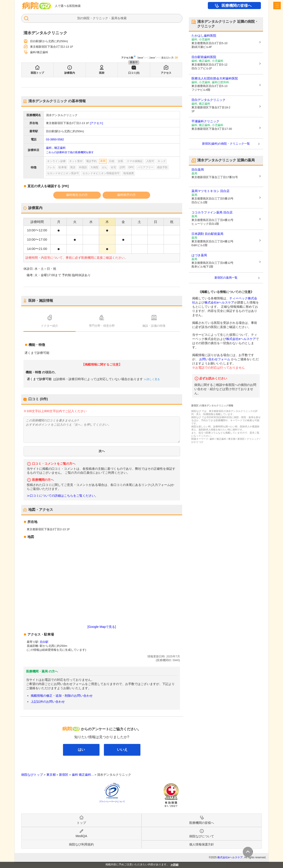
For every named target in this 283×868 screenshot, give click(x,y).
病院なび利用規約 (81, 844)
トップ (81, 823)
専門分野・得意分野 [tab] (102, 326)
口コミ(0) (134, 73)
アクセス (166, 73)
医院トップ (37, 73)
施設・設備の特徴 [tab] (154, 326)
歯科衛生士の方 (77, 195)
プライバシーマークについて (112, 802)
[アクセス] (97, 123)
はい (81, 750)
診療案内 (70, 73)
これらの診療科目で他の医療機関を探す (70, 152)
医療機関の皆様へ (237, 6)
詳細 (176, 865)
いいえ (122, 750)
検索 (124, 18)
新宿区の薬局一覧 (226, 278)
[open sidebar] (277, 6)
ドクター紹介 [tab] (50, 326)
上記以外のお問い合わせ (48, 702)
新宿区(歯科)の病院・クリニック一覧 (226, 144)
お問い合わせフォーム (215, 359)
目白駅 (44, 642)
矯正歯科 (60, 148)
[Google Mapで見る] (102, 627)
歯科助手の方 (126, 195)
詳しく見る (153, 379)
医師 (102, 73)
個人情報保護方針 (202, 844)
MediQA (81, 836)
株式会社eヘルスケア (219, 302)
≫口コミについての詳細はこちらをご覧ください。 (62, 496)
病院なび (37, 6)
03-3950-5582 (55, 139)
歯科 (49, 148)
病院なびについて (202, 836)
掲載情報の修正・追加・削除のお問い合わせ (62, 696)
